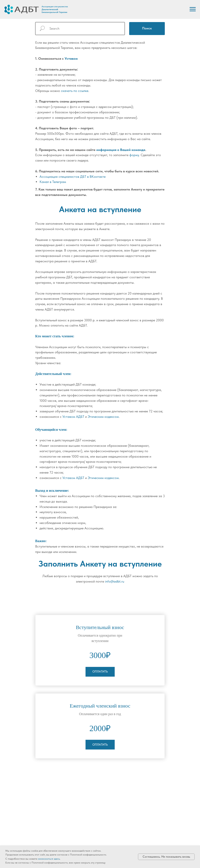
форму (134, 155)
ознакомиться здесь (49, 859)
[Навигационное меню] (193, 9)
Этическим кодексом (103, 417)
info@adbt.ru (115, 581)
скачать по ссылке (75, 91)
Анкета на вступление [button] (100, 209)
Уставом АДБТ (73, 417)
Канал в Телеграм (53, 182)
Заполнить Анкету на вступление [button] (100, 564)
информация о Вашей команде (121, 150)
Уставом (71, 58)
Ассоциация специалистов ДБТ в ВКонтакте (73, 177)
